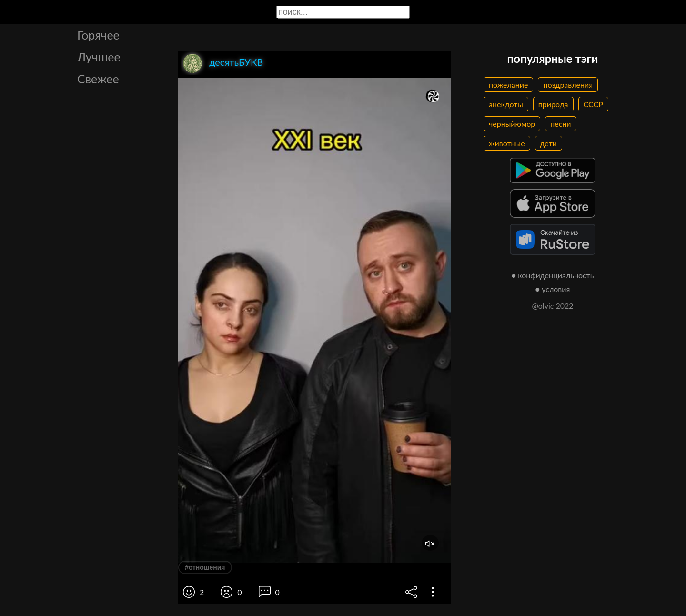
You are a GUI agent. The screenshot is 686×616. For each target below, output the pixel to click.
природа (553, 104)
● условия (553, 289)
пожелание (508, 85)
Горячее (98, 35)
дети (549, 143)
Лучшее (99, 57)
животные (507, 143)
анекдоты (506, 104)
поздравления (568, 85)
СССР (593, 104)
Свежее (98, 79)
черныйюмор (512, 124)
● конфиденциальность (553, 275)
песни (560, 124)
